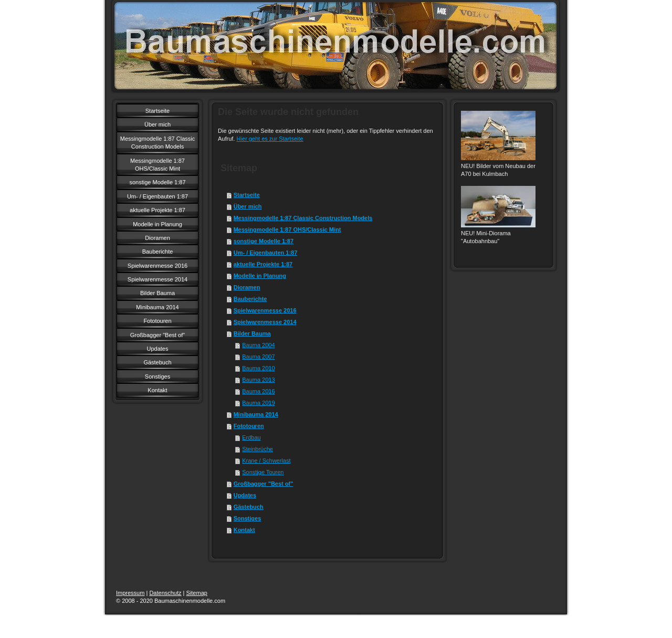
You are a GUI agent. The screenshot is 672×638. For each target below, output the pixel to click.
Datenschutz (165, 593)
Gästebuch (249, 507)
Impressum (130, 593)
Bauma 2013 (258, 380)
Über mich (248, 206)
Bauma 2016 (258, 391)
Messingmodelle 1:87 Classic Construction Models (303, 218)
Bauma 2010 (258, 368)
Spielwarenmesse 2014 (265, 322)
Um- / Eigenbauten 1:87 (266, 253)
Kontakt (244, 530)
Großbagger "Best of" (264, 484)
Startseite (247, 195)
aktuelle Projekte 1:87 (263, 264)
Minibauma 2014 (256, 414)
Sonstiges (248, 518)
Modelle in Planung (260, 276)
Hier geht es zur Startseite (270, 139)
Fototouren (249, 426)
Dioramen (247, 287)
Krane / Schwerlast (266, 461)
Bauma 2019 (258, 403)
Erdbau (251, 437)
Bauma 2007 (258, 357)
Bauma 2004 (258, 345)
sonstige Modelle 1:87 (264, 241)
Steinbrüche (258, 449)
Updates (245, 495)
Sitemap (197, 593)
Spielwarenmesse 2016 (265, 310)
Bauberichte (250, 299)
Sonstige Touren (263, 472)
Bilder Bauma (252, 333)
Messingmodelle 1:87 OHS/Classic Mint (287, 229)
